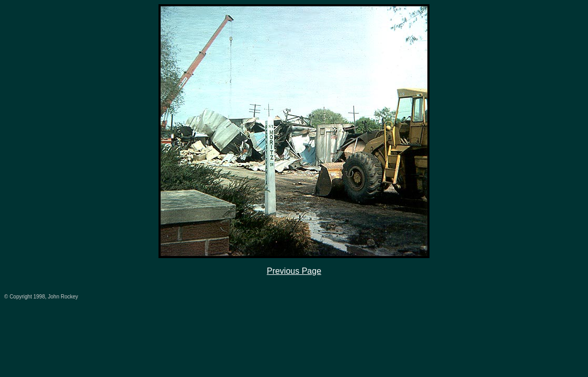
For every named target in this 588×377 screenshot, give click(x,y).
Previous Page (294, 271)
